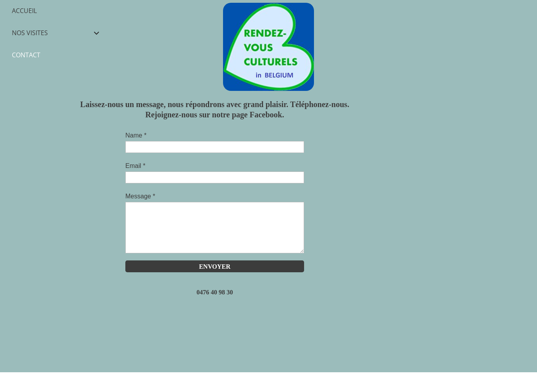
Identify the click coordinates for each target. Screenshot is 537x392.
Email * (135, 166)
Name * (136, 135)
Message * (140, 196)
